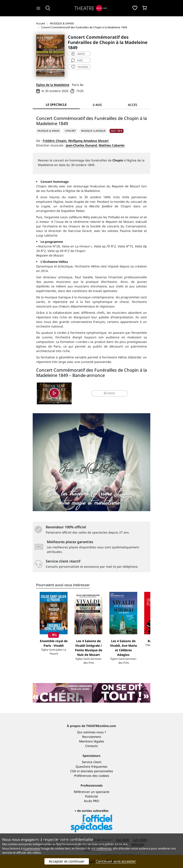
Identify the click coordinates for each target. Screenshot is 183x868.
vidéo (78, 54)
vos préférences (101, 848)
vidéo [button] (109, 393)
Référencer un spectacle (92, 792)
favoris (80, 67)
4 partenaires (32, 848)
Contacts (91, 746)
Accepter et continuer (67, 861)
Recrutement (92, 737)
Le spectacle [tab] (56, 105)
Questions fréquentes (91, 766)
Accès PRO (91, 801)
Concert (70, 131)
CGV (73, 771)
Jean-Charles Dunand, (82, 145)
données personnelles (97, 771)
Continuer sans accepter (116, 861)
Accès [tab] (133, 105)
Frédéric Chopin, (55, 141)
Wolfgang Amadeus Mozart (88, 141)
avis (77, 60)
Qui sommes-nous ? (91, 732)
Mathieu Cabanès (112, 145)
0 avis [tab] (97, 105)
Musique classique (93, 131)
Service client (92, 762)
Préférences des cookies (92, 776)
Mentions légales (92, 741)
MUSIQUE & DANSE (48, 131)
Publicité (91, 796)
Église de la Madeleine (53, 85)
